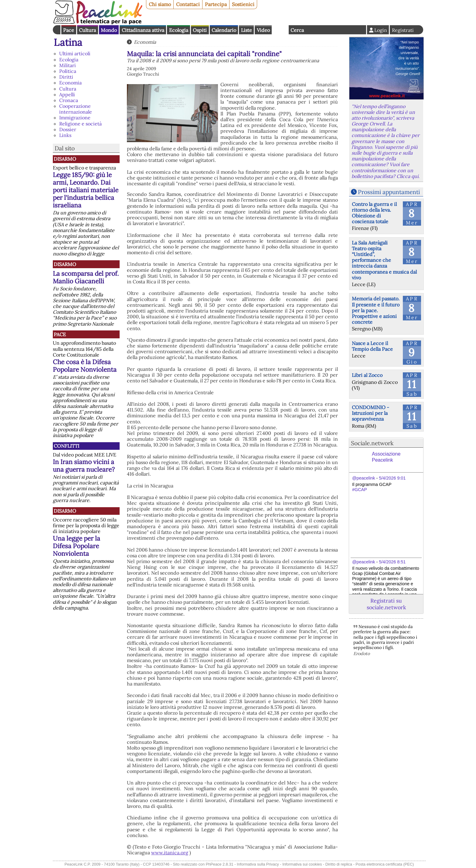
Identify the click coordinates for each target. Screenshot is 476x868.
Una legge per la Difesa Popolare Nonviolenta (76, 546)
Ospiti (200, 30)
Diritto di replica (339, 864)
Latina (68, 42)
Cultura (87, 30)
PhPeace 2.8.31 (220, 864)
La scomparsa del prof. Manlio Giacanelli (86, 277)
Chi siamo (160, 4)
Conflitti (66, 446)
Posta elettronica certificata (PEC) (385, 864)
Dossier (68, 129)
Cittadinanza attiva (143, 30)
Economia (70, 83)
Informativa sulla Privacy (258, 864)
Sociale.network (372, 443)
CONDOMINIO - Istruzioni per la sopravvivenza (371, 413)
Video (263, 30)
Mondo (109, 30)
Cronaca (69, 100)
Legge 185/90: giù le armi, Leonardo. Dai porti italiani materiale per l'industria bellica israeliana (86, 190)
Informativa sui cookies (302, 864)
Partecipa (216, 4)
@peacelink (364, 478)
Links (65, 135)
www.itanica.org (170, 853)
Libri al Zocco (367, 375)
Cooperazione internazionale (76, 109)
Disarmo (65, 159)
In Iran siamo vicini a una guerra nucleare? (84, 466)
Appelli (67, 94)
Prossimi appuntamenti (389, 192)
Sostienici (243, 4)
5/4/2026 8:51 (392, 562)
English (280, 30)
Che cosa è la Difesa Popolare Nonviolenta (85, 366)
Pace (69, 30)
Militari (68, 65)
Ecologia (179, 30)
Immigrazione (75, 118)
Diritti (66, 77)
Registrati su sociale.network (386, 604)
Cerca (297, 30)
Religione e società (80, 124)
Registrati (403, 30)
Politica (68, 71)
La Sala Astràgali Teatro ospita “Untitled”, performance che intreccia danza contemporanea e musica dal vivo (384, 260)
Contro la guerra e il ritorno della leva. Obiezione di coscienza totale (374, 213)
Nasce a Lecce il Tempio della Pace (372, 346)
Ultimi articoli (75, 53)
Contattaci (188, 4)
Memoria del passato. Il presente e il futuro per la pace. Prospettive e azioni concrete (376, 310)
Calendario (224, 30)
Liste (246, 30)
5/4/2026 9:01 (392, 478)
